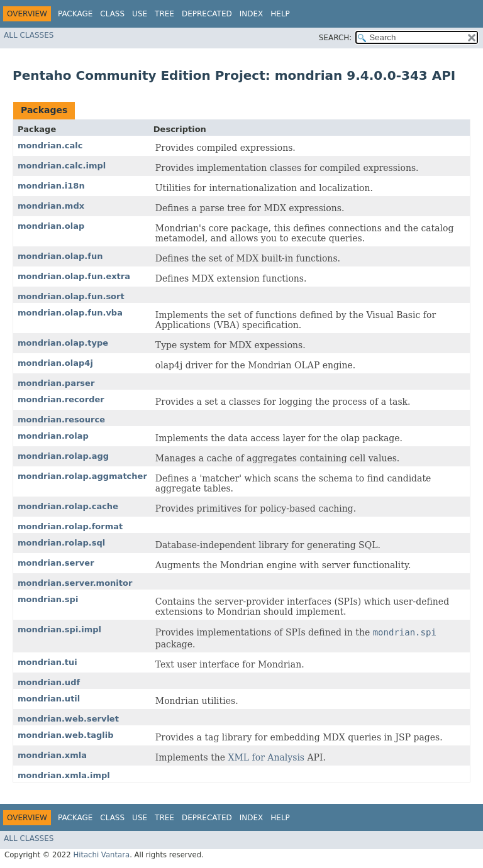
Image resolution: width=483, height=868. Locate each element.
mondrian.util (49, 699)
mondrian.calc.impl (62, 166)
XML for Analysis (267, 757)
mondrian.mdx (51, 206)
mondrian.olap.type (63, 343)
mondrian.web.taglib (65, 735)
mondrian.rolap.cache (68, 506)
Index (252, 14)
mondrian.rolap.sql (61, 543)
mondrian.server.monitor (75, 583)
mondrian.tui (47, 662)
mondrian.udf (49, 682)
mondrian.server (56, 563)
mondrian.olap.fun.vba (70, 313)
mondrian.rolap (53, 436)
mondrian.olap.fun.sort (71, 296)
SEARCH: (336, 38)
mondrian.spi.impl (59, 629)
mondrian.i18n (51, 186)
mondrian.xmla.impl (64, 775)
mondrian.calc (50, 146)
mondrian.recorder (61, 399)
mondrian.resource (61, 420)
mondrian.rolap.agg (63, 456)
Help (280, 14)
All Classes (29, 35)
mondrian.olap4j (55, 363)
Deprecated (207, 14)
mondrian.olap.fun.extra (74, 276)
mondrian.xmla (52, 755)
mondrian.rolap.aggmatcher (82, 476)
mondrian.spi (48, 599)
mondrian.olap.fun (60, 256)
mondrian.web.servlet (68, 719)
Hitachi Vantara (101, 855)
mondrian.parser (56, 383)
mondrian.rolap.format (70, 526)
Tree (164, 14)
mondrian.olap (51, 226)
